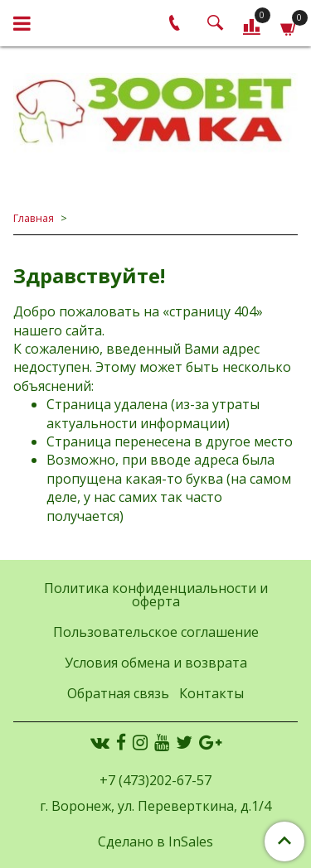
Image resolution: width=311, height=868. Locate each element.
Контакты (211, 693)
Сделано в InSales (155, 841)
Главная (34, 218)
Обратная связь (118, 693)
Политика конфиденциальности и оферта (156, 595)
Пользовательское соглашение (156, 632)
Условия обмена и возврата (156, 663)
